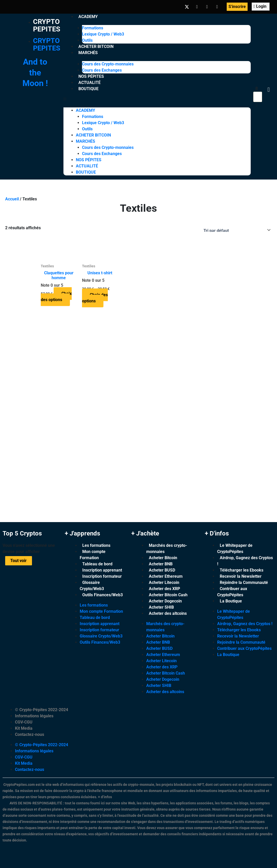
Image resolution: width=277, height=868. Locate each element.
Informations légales (34, 716)
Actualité (89, 83)
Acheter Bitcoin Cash (168, 595)
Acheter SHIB (161, 607)
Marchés (88, 53)
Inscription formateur (102, 576)
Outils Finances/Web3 (103, 595)
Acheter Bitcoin (96, 46)
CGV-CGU (24, 722)
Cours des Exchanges (102, 70)
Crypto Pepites (47, 25)
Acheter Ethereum (166, 576)
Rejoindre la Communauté (244, 582)
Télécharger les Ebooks (242, 570)
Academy (88, 17)
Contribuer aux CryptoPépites (232, 592)
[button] (157, 99)
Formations (93, 28)
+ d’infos (105, 797)
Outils (87, 40)
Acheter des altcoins (168, 613)
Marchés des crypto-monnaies (167, 548)
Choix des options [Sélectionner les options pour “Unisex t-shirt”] (95, 298)
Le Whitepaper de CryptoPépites (235, 548)
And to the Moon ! (35, 73)
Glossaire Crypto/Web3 (92, 586)
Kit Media (24, 728)
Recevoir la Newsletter (241, 576)
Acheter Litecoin (164, 582)
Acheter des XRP (164, 589)
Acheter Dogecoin (165, 601)
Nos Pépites (91, 76)
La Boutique (231, 601)
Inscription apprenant (102, 570)
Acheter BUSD (162, 570)
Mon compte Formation (93, 555)
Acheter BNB (161, 564)
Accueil (12, 199)
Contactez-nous (30, 734)
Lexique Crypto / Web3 (103, 34)
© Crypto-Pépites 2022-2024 (42, 710)
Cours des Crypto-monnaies (108, 64)
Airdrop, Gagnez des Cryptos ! (245, 561)
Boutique (88, 89)
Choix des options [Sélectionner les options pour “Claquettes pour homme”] (56, 297)
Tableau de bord (97, 564)
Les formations (96, 545)
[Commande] (236, 230)
